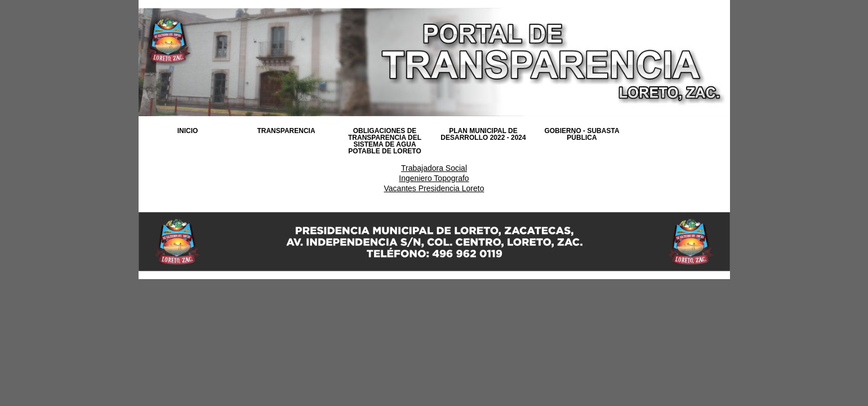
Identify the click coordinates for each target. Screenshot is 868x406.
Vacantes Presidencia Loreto (434, 188)
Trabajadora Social (434, 168)
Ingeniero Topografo (434, 178)
